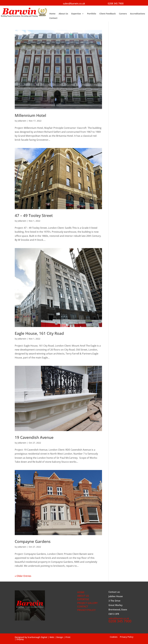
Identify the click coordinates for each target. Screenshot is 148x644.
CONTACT (83, 607)
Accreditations (138, 14)
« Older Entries (23, 576)
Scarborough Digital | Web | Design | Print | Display (43, 638)
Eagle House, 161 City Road (39, 333)
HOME (81, 592)
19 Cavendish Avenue (34, 437)
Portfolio (92, 14)
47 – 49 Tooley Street (34, 215)
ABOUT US (83, 596)
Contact (53, 18)
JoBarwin (22, 121)
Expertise (76, 14)
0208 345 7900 (116, 4)
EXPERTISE (83, 599)
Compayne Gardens (33, 541)
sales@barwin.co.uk (74, 4)
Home (52, 14)
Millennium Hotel (30, 115)
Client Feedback (108, 14)
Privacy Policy (127, 637)
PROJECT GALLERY (87, 603)
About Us (63, 14)
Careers (123, 14)
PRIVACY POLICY (86, 610)
